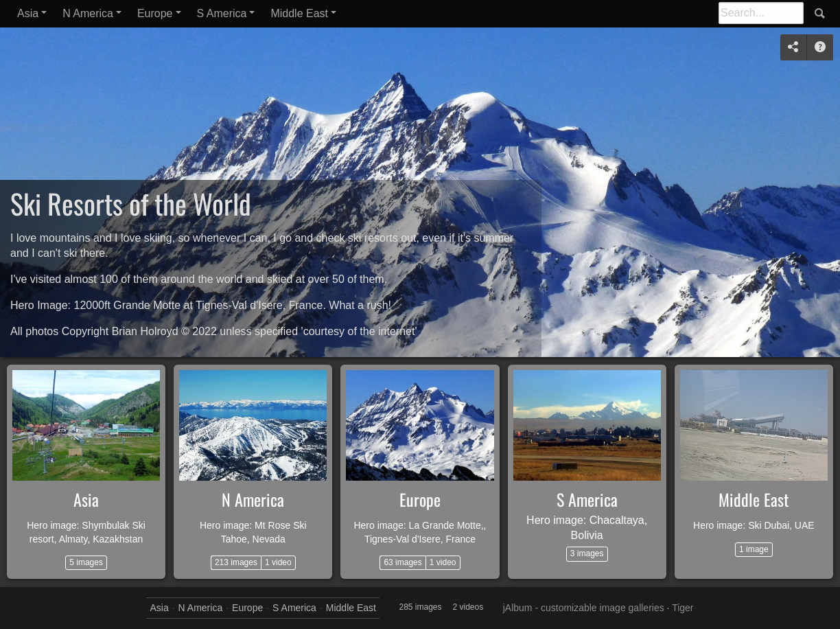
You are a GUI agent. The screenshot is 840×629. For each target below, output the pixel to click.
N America (88, 13)
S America (222, 13)
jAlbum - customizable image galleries (584, 608)
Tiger (682, 608)
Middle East (299, 13)
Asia (28, 13)
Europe (155, 13)
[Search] (761, 13)
